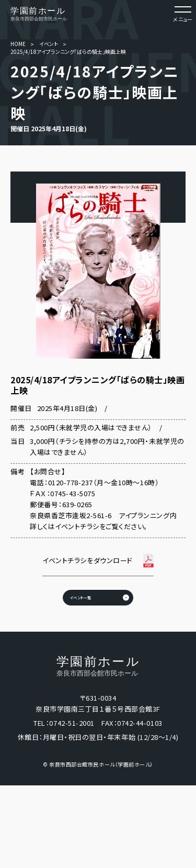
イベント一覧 (65, 615)
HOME (18, 44)
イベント (49, 44)
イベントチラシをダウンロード (87, 560)
